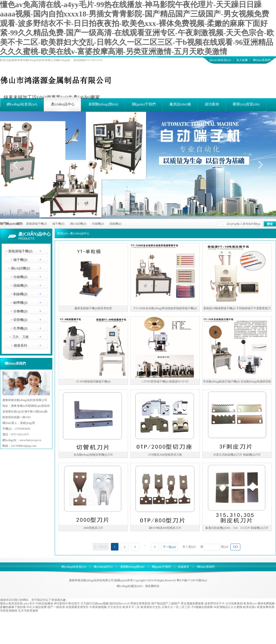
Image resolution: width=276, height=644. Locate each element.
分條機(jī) (20, 311)
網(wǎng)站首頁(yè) (74, 567)
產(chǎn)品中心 (34, 234)
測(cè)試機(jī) (78, 224)
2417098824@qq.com (24, 446)
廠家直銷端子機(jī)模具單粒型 (93, 308)
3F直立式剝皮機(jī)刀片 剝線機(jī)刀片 (237, 455)
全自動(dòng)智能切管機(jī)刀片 (93, 455)
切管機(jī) (20, 320)
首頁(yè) (62, 233)
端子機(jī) (58, 224)
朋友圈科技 (152, 586)
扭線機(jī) (116, 224)
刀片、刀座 (20, 337)
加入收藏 (242, 60)
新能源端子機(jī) (37, 224)
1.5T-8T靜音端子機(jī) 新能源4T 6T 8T (165, 381)
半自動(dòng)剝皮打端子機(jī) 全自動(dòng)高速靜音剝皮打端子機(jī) (237, 382)
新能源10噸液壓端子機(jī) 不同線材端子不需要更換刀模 (237, 309)
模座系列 (20, 346)
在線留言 (183, 567)
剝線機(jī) (20, 294)
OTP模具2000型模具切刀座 (165, 455)
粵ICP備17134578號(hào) (192, 580)
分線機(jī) (98, 224)
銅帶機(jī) (20, 303)
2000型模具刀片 (93, 528)
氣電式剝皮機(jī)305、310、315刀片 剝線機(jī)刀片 (237, 528)
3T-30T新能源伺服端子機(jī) (93, 381)
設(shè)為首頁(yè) (220, 60)
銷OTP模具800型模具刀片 (165, 528)
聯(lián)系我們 (262, 60)
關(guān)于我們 (161, 567)
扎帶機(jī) (20, 328)
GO (235, 547)
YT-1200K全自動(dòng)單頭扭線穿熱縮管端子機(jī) (165, 308)
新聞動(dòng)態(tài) (132, 567)
